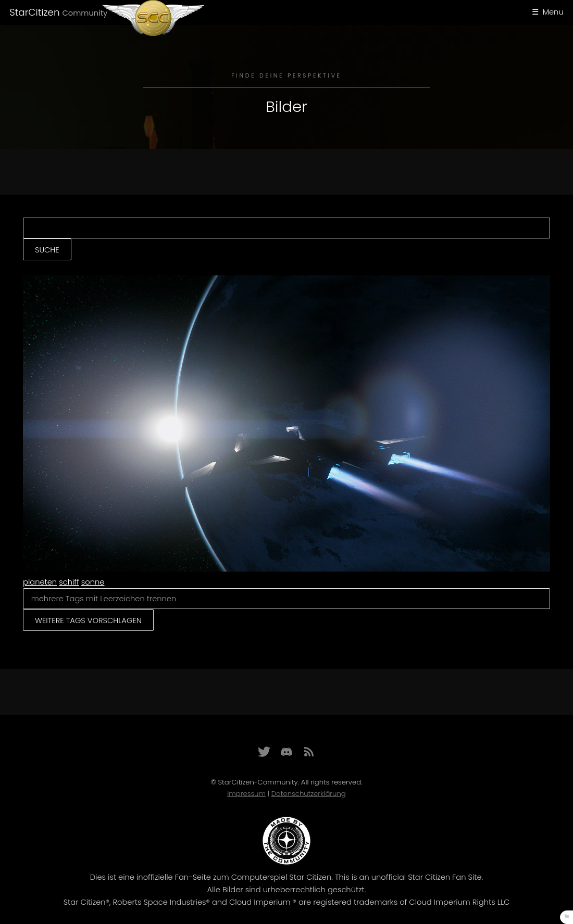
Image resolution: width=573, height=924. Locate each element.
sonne (93, 582)
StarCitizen (58, 12)
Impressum (246, 794)
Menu (553, 12)
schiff (69, 582)
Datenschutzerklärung (309, 794)
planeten (40, 582)
